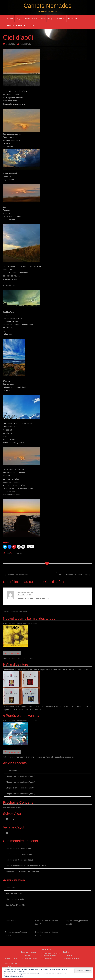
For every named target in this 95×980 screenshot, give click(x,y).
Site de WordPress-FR (15, 905)
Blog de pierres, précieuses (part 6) (21, 782)
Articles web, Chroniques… (52, 953)
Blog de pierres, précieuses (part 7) (21, 776)
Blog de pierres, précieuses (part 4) (21, 794)
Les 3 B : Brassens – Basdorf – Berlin (74, 575)
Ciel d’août (28, 860)
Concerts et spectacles (34, 18)
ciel (8, 553)
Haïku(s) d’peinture (73, 958)
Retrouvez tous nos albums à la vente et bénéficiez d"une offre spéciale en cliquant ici (38, 757)
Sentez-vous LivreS (30, 958)
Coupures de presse (50, 956)
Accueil (10, 18)
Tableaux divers (13, 967)
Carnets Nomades (48, 6)
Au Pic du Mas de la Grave (17, 575)
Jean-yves (10, 848)
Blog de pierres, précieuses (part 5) (21, 788)
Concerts (27, 956)
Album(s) (69, 956)
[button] (47, 538)
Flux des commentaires (16, 899)
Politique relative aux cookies (13, 976)
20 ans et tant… (13, 771)
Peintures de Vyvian (16, 25)
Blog (18, 18)
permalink (17, 553)
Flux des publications (15, 893)
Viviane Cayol (25, 44)
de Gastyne (11, 854)
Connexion (11, 888)
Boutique (73, 18)
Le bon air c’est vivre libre (28, 871)
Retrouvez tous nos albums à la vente (18, 658)
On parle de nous (56, 18)
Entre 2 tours (47, 958)
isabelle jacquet (24, 592)
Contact (32, 25)
